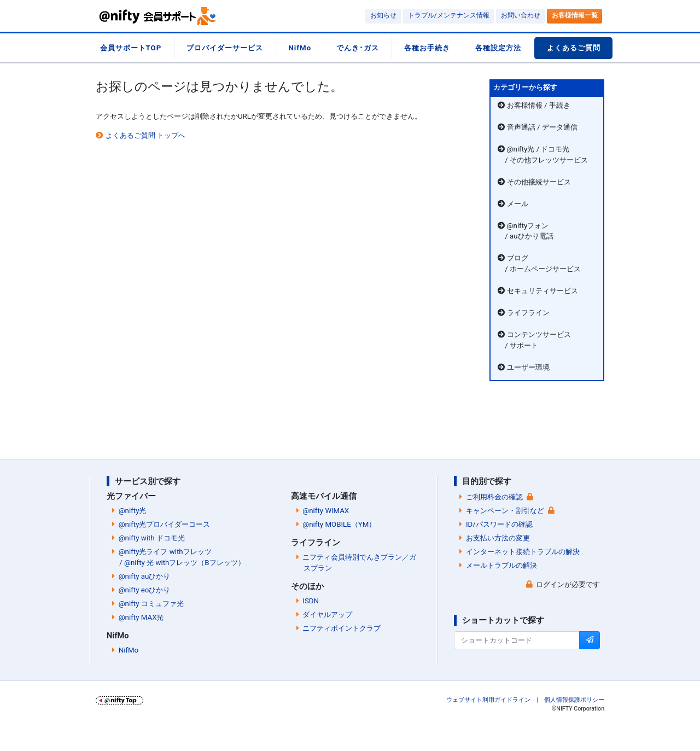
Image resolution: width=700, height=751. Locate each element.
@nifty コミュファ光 (151, 604)
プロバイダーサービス (225, 48)
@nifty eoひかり (145, 590)
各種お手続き (427, 48)
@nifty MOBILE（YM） (339, 524)
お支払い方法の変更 (498, 538)
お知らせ (383, 15)
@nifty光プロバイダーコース (165, 524)
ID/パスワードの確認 (499, 524)
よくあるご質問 (574, 48)
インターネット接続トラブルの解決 (523, 552)
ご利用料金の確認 (494, 497)
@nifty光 (133, 511)
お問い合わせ (521, 15)
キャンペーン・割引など (505, 511)
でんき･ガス (358, 48)
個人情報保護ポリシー (574, 700)
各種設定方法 (498, 48)
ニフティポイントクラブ (342, 628)
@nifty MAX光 (141, 617)
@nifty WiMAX (326, 511)
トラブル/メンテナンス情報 (449, 15)
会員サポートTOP (131, 48)
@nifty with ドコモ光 (152, 538)
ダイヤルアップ (327, 615)
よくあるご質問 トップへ (145, 135)
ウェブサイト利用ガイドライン (488, 700)
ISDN (311, 601)
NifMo (300, 48)
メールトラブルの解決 (501, 565)
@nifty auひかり (145, 576)
